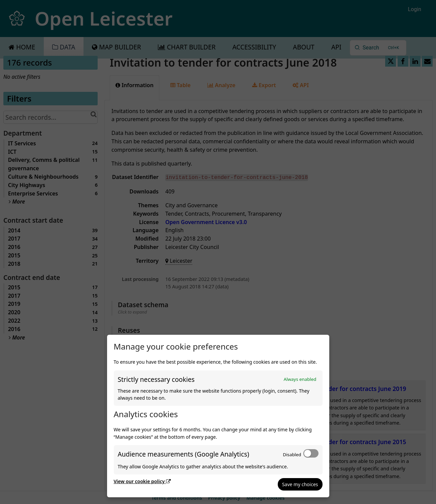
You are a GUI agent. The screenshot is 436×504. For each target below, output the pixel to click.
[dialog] (218, 416)
